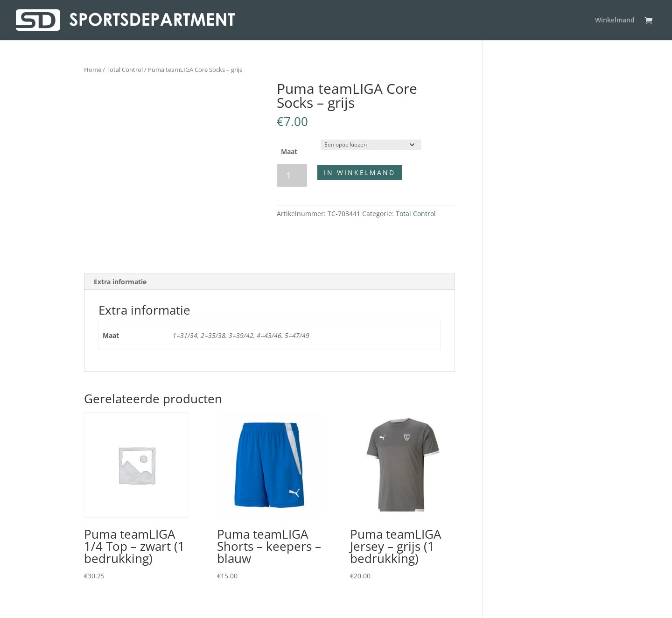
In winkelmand (360, 172)
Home (93, 70)
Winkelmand (615, 21)
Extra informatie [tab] (120, 282)
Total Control (125, 70)
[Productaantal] (292, 175)
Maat (289, 151)
